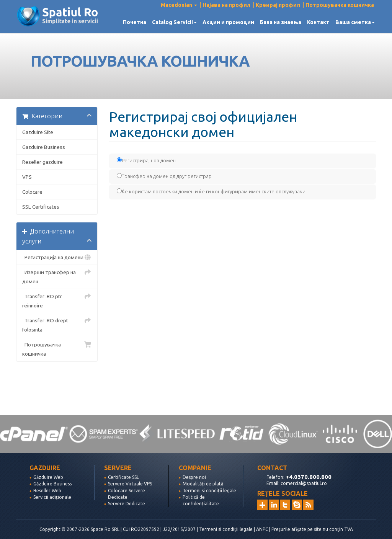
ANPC (262, 529)
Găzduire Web (48, 477)
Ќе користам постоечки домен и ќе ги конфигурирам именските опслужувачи (211, 191)
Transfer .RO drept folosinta (57, 324)
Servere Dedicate (127, 504)
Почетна (135, 22)
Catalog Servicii (174, 22)
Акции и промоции (228, 22)
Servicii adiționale (52, 497)
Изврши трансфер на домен (57, 276)
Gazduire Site (38, 132)
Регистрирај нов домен (146, 160)
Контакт (318, 22)
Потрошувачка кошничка (340, 5)
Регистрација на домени (57, 257)
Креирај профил (278, 5)
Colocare (32, 192)
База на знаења (281, 22)
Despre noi (194, 477)
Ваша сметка (355, 22)
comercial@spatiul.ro (304, 483)
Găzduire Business (52, 484)
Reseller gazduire (42, 162)
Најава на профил (226, 5)
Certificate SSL (123, 477)
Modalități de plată (203, 484)
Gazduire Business (44, 147)
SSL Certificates (41, 207)
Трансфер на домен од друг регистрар (164, 176)
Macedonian (179, 5)
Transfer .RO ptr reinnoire (57, 300)
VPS (27, 177)
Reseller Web (47, 491)
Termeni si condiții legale (209, 491)
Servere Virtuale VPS (130, 484)
